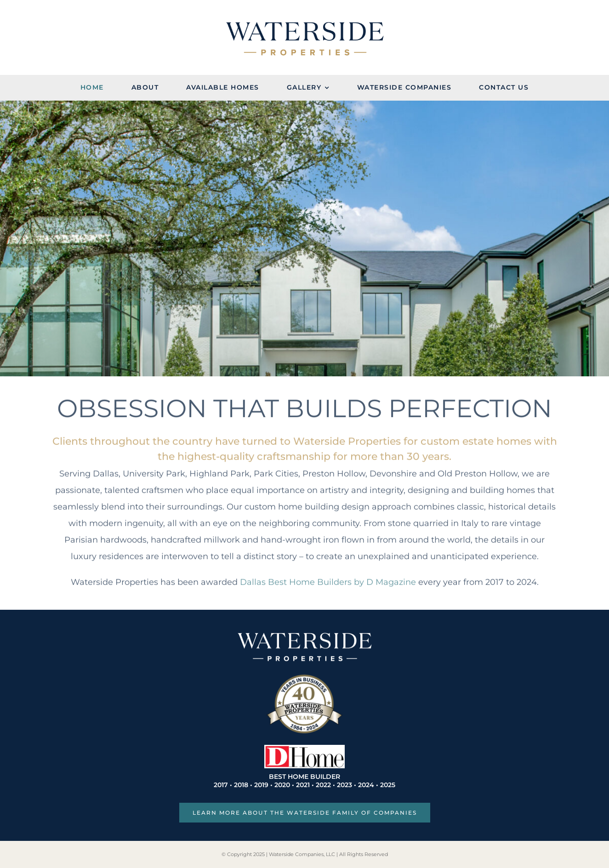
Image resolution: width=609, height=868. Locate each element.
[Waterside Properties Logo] (305, 25)
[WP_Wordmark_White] (305, 635)
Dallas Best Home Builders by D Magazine (328, 580)
